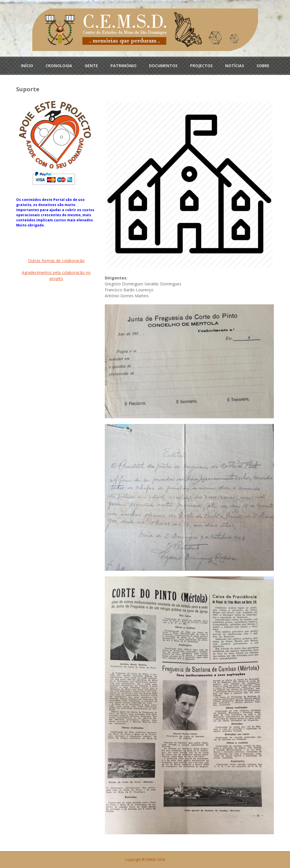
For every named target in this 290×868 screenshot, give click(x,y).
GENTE (91, 66)
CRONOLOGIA (59, 66)
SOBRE (263, 66)
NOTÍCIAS (235, 66)
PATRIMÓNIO (123, 66)
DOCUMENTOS (163, 66)
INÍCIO (27, 66)
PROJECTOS (201, 66)
